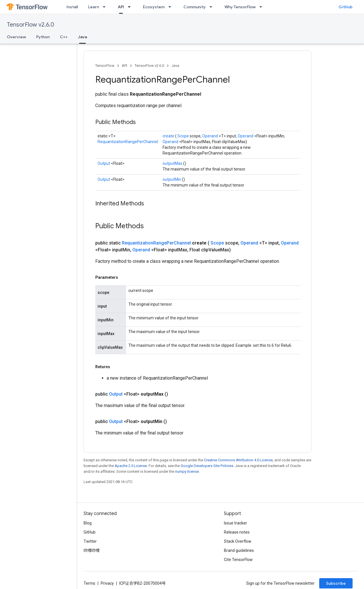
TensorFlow (105, 66)
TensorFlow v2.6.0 (31, 25)
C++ (64, 37)
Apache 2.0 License (131, 466)
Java (175, 66)
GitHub (346, 7)
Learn (94, 7)
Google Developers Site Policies (207, 466)
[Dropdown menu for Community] (213, 7)
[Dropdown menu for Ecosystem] (171, 7)
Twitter (90, 541)
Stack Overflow (238, 541)
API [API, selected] (121, 7)
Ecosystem (154, 7)
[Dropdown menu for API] (131, 7)
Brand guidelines (239, 550)
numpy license (187, 471)
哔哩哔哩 (92, 550)
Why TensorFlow (240, 7)
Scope (184, 136)
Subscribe (336, 583)
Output (104, 163)
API (125, 66)
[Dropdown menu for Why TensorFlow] (262, 7)
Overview (16, 37)
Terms (89, 583)
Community (195, 7)
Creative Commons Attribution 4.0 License (238, 460)
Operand (211, 136)
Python (43, 37)
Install (72, 7)
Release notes (237, 532)
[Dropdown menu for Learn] (106, 7)
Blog (88, 523)
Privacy (107, 583)
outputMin (172, 179)
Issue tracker (235, 523)
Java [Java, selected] (82, 37)
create (169, 136)
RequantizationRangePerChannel (128, 142)
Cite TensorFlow (238, 560)
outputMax (173, 163)
